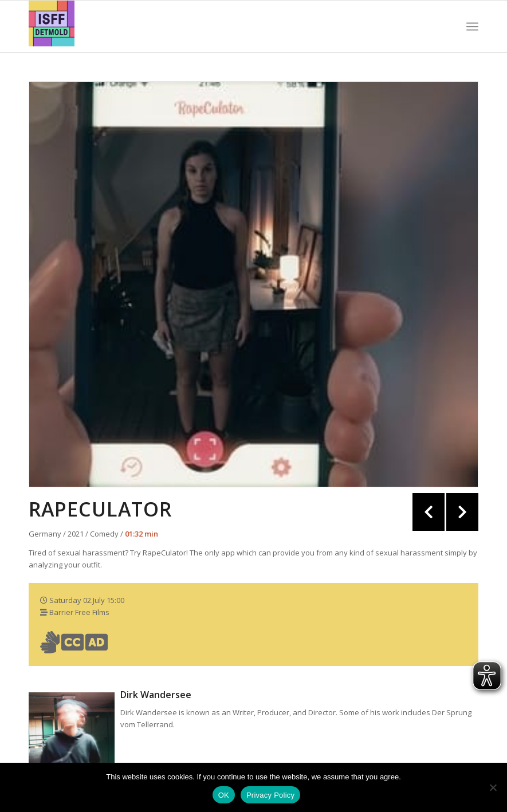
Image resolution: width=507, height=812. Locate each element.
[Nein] (493, 787)
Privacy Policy (270, 795)
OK (224, 795)
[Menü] (472, 26)
